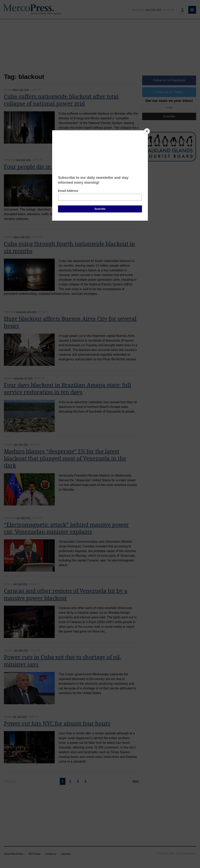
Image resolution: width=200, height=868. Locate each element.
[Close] (147, 131)
